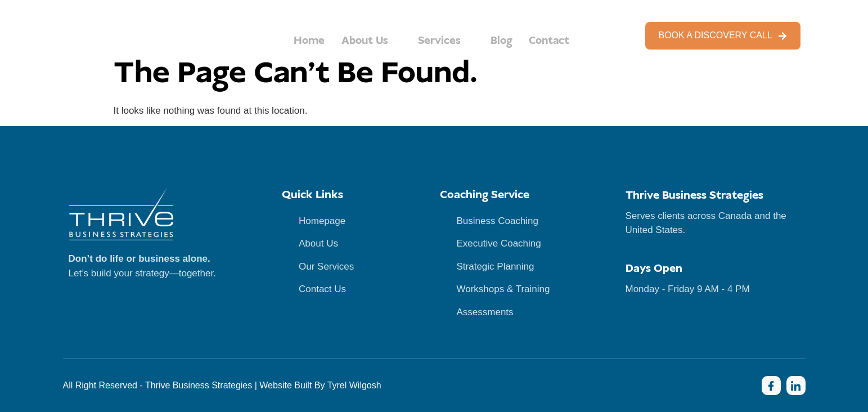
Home (306, 41)
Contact (552, 41)
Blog (502, 41)
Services (444, 41)
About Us (368, 41)
